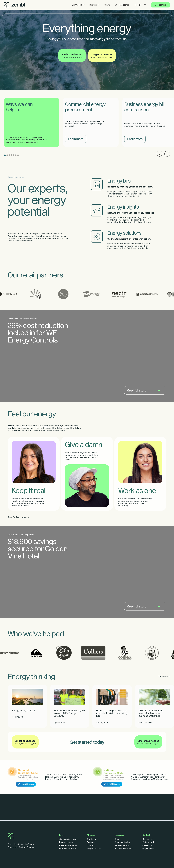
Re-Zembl (147, 845)
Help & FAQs (148, 848)
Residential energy (68, 845)
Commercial (77, 5)
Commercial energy (68, 839)
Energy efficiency (68, 848)
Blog (117, 839)
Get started (160, 5)
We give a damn (94, 848)
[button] (78, 5)
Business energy (67, 842)
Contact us (148, 839)
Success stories (122, 5)
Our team (91, 839)
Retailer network (123, 845)
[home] (14, 4)
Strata (107, 5)
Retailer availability (124, 848)
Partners (91, 842)
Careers (91, 845)
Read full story (144, 390)
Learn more (76, 139)
